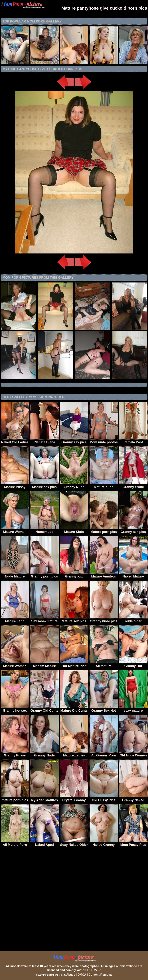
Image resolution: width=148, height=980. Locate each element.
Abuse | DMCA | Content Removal (89, 975)
